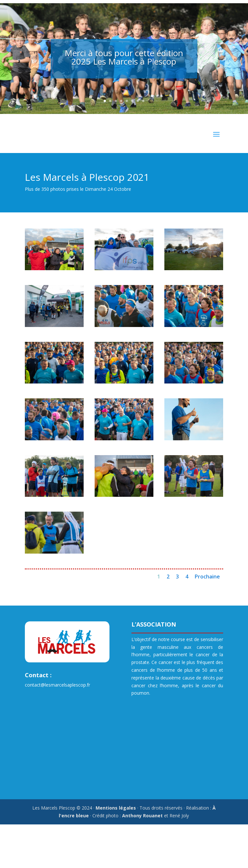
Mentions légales (116, 808)
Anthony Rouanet (142, 816)
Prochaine (207, 577)
